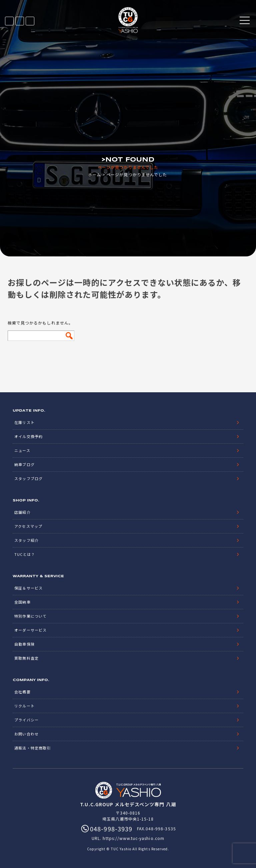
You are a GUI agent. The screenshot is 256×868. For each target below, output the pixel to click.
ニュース (22, 450)
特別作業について (30, 616)
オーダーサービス (30, 630)
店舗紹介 (22, 512)
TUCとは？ (24, 554)
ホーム (94, 174)
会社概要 (22, 692)
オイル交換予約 (28, 436)
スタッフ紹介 (26, 540)
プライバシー (26, 720)
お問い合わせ (26, 734)
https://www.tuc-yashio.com (133, 838)
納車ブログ (24, 464)
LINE (20, 21)
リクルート (24, 706)
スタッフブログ (28, 478)
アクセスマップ (28, 526)
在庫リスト (9, 21)
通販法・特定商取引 (32, 748)
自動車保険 (24, 644)
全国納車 (22, 602)
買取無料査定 (26, 658)
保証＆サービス (28, 588)
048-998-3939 (30, 21)
